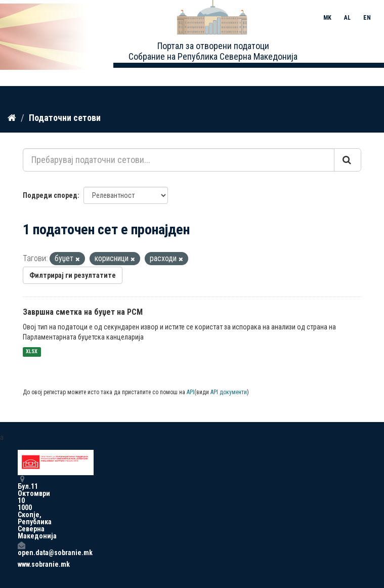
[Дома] (12, 118)
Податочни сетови (65, 118)
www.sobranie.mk (21, 564)
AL (347, 18)
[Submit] (348, 160)
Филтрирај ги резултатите (73, 275)
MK (327, 18)
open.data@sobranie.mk (21, 549)
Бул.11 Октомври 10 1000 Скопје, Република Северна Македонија (21, 507)
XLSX (32, 352)
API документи (229, 392)
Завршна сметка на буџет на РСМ (83, 312)
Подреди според (50, 195)
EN (367, 18)
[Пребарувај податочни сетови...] (179, 160)
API (190, 392)
